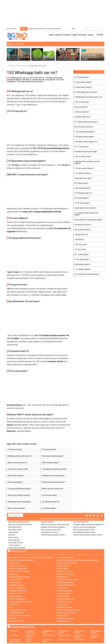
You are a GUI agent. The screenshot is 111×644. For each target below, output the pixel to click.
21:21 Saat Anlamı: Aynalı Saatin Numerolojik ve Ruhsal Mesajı (78, 560)
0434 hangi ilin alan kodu (17, 566)
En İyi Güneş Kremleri (62, 632)
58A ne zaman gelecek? (17, 508)
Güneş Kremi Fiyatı (48, 635)
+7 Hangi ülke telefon (16, 580)
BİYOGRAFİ (67, 35)
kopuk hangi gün (14, 540)
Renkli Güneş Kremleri (95, 636)
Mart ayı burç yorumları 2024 (51, 530)
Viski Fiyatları (79, 640)
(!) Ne (11, 607)
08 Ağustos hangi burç (65, 607)
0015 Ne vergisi (63, 616)
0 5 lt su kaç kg (14, 563)
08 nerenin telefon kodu (65, 602)
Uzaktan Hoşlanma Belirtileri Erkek (53, 535)
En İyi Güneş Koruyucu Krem (31, 632)
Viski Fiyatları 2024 (15, 530)
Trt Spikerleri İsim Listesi (49, 532)
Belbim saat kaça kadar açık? (53, 489)
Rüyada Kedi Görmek (15, 44)
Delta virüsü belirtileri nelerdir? (19, 495)
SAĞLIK (91, 35)
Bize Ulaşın (96, 519)
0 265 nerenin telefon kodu (66, 599)
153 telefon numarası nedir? (18, 469)
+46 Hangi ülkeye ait (64, 621)
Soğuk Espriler (13, 532)
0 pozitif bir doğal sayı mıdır (18, 569)
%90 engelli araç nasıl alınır (18, 591)
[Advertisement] (39, 129)
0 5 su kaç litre (62, 605)
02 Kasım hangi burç (16, 596)
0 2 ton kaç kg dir (63, 569)
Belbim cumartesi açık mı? (18, 463)
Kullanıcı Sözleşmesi (63, 519)
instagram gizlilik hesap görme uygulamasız (88, 525)
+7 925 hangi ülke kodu (17, 613)
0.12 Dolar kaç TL (15, 582)
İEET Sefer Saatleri (21, 66)
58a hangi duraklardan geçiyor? (53, 482)
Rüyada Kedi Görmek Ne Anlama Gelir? (22, 560)
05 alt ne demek (63, 588)
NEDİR (75, 35)
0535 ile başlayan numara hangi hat (69, 610)
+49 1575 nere (14, 605)
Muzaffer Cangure (47, 522)
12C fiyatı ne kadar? (15, 449)
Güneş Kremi (14, 635)
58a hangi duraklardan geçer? (53, 456)
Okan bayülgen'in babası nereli (84, 530)
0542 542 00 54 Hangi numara (67, 563)
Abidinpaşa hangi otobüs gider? (19, 502)
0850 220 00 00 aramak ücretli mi (20, 616)
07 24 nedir (13, 618)
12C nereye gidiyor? (49, 508)
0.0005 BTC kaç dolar (16, 585)
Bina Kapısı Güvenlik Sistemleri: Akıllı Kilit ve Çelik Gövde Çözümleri (49, 29)
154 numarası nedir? (49, 495)
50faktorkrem (14, 631)
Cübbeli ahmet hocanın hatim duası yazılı (55, 525)
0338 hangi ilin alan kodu (66, 582)
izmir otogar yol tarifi (16, 543)
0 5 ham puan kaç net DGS (18, 610)
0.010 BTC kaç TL (63, 577)
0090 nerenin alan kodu (65, 571)
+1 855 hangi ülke (63, 596)
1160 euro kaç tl (14, 545)
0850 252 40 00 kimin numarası (20, 571)
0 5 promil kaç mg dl (64, 593)
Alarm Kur (12, 535)
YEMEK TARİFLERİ (55, 35)
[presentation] (75, 29)
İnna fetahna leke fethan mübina (84, 532)
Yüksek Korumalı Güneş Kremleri (15, 641)
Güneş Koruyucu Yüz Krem (96, 632)
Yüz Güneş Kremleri (29, 641)
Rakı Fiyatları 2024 (15, 527)
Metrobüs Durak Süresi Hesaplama (53, 527)
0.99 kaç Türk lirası (64, 566)
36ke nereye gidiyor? (15, 482)
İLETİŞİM (100, 35)
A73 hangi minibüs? (49, 449)
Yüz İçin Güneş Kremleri (79, 636)
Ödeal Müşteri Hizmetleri (66, 557)
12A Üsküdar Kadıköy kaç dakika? (54, 469)
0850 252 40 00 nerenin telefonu (68, 580)
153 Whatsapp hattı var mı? (37, 66)
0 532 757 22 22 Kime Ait (18, 599)
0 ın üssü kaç (14, 574)
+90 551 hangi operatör (65, 591)
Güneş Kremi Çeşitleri (30, 636)
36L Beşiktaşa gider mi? (51, 502)
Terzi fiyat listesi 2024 (81, 522)
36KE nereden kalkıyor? (50, 463)
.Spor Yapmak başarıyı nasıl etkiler (21, 602)
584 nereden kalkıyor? (16, 476)
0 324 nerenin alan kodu (17, 588)
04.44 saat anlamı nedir (17, 621)
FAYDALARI (83, 35)
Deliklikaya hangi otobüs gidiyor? (20, 456)
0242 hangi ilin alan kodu (66, 618)
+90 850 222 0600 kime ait (66, 585)
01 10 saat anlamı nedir (17, 593)
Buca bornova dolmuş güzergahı (84, 527)
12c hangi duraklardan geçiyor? (19, 489)
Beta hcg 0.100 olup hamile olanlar (20, 525)
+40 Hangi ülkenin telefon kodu (19, 577)
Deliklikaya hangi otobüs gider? (53, 476)
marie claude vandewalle (17, 548)
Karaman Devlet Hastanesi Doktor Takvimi (88, 535)
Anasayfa (11, 66)
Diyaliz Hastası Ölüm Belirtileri (19, 522)
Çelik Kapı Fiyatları (64, 640)
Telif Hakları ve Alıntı (81, 519)
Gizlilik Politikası (46, 519)
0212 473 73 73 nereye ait (66, 574)
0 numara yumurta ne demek (67, 613)
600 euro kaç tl (13, 537)
